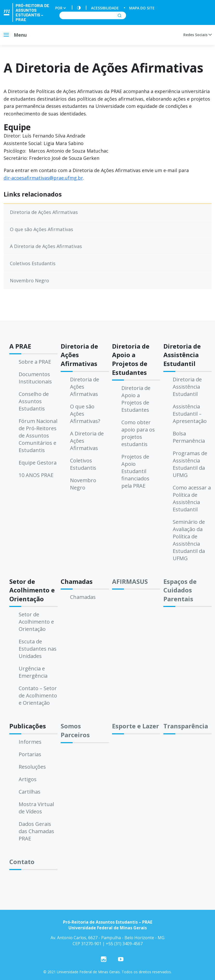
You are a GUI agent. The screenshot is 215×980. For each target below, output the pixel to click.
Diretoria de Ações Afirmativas (44, 212)
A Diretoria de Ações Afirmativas (46, 246)
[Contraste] (79, 8)
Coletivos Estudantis (33, 263)
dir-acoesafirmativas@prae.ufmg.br (43, 178)
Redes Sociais (197, 35)
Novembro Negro (29, 280)
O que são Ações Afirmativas (41, 229)
